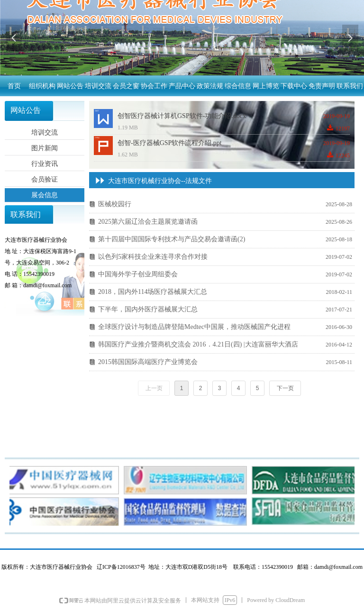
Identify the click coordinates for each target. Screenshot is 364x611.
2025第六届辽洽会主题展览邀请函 (148, 222)
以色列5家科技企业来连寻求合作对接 (153, 257)
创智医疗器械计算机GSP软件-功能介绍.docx (182, 116)
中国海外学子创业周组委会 (138, 274)
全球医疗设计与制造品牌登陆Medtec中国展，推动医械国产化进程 (194, 327)
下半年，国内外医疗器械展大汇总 (148, 309)
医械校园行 (115, 204)
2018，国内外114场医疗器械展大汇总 (153, 292)
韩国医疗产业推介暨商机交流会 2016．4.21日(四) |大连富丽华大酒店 (198, 344)
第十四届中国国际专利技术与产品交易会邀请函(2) (172, 239)
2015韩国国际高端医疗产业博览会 (148, 362)
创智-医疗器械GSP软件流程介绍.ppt (170, 143)
